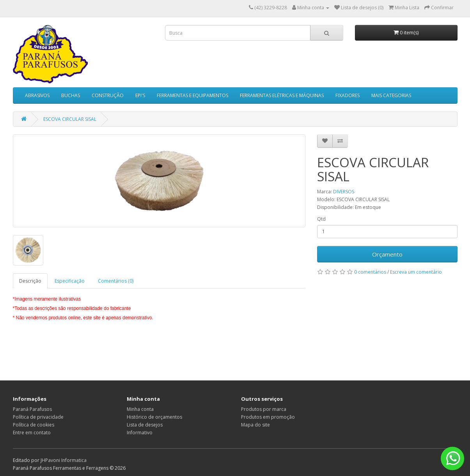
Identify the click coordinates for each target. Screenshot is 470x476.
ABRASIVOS (37, 95)
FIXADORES (348, 95)
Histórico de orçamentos (154, 417)
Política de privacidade (38, 417)
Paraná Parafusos (32, 409)
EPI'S (140, 95)
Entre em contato (32, 433)
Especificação (70, 281)
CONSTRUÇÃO (108, 95)
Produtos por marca (264, 409)
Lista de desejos (145, 425)
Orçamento (387, 254)
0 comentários (370, 272)
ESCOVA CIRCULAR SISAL (70, 119)
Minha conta (140, 409)
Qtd (321, 219)
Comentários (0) (116, 281)
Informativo (140, 433)
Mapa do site (255, 425)
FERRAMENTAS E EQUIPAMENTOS (192, 95)
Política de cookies (34, 425)
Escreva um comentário (416, 272)
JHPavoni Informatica (64, 460)
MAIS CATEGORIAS (391, 95)
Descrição (30, 281)
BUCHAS (71, 95)
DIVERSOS (344, 192)
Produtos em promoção (268, 417)
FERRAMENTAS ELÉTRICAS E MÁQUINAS (282, 95)
